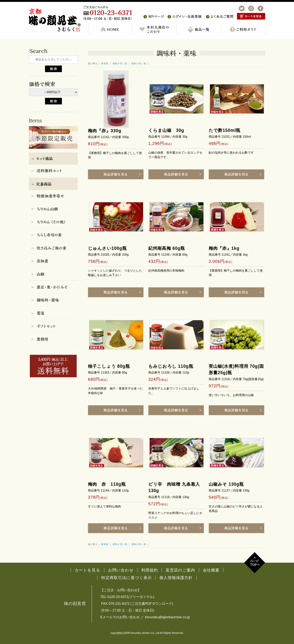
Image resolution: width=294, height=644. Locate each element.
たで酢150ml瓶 (225, 130)
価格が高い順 (139, 63)
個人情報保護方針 (176, 578)
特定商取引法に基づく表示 (126, 578)
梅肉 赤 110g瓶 (107, 484)
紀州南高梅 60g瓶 (167, 248)
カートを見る (87, 570)
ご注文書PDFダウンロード (152, 604)
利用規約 (150, 570)
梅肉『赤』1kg (224, 248)
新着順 (105, 63)
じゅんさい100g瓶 (107, 248)
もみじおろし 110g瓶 (171, 366)
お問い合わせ (121, 570)
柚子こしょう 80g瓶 (109, 366)
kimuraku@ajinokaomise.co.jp (167, 617)
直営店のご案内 (180, 570)
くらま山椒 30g (166, 130)
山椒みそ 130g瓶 (226, 484)
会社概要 (211, 570)
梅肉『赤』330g (105, 131)
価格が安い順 (120, 63)
